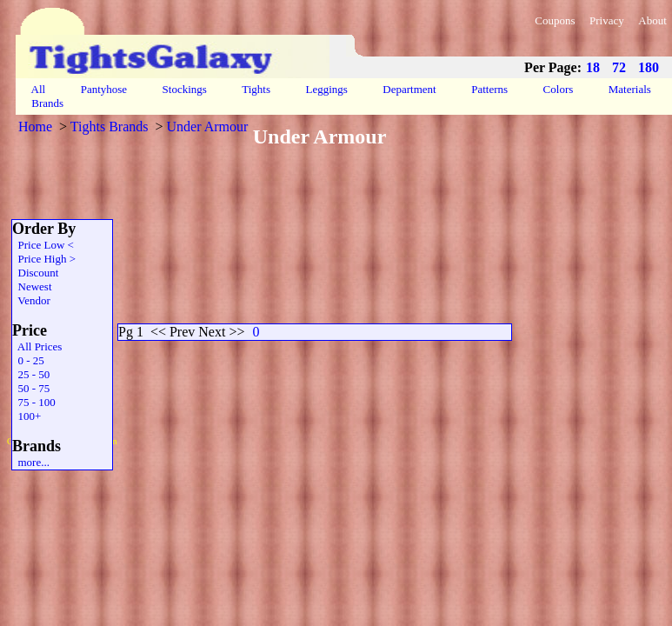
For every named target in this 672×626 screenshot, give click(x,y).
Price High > (44, 259)
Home (35, 127)
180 (649, 67)
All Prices (37, 346)
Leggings (326, 89)
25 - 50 (31, 374)
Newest (32, 286)
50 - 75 (31, 388)
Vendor (31, 300)
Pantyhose (103, 89)
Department (409, 89)
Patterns (489, 89)
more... (31, 462)
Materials (630, 89)
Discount (35, 273)
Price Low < (43, 245)
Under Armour (208, 127)
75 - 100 (34, 402)
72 (619, 67)
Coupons (555, 20)
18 (593, 67)
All (38, 89)
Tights (256, 89)
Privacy (607, 20)
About (652, 20)
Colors (558, 89)
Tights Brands (110, 127)
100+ (27, 416)
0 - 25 (28, 360)
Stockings (184, 89)
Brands (47, 103)
